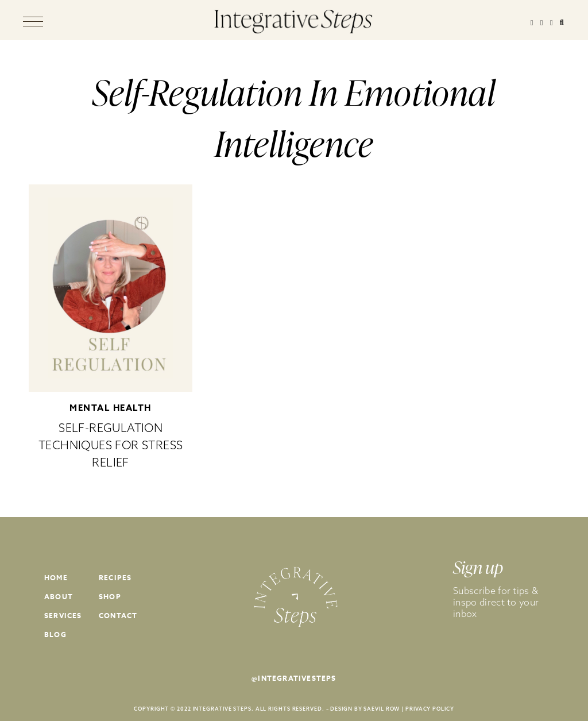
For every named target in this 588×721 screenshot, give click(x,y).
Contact (118, 616)
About (59, 597)
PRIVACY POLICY (430, 709)
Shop (110, 597)
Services (63, 616)
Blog (55, 635)
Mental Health (111, 408)
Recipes (115, 578)
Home (56, 578)
